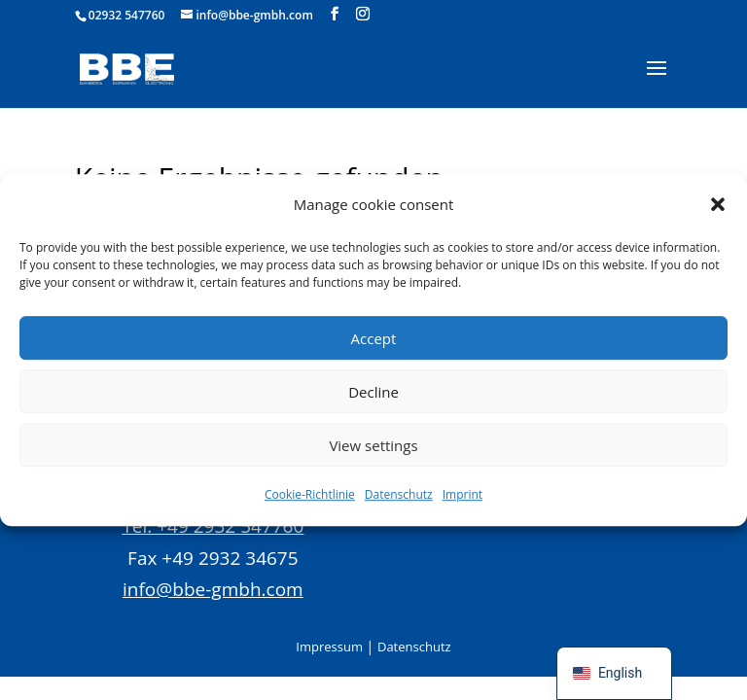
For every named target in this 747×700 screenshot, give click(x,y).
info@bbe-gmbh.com (213, 589)
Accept (374, 338)
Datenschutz (399, 495)
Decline (373, 392)
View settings (373, 445)
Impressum (329, 647)
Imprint (462, 495)
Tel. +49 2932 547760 (213, 526)
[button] (718, 204)
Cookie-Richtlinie (310, 495)
